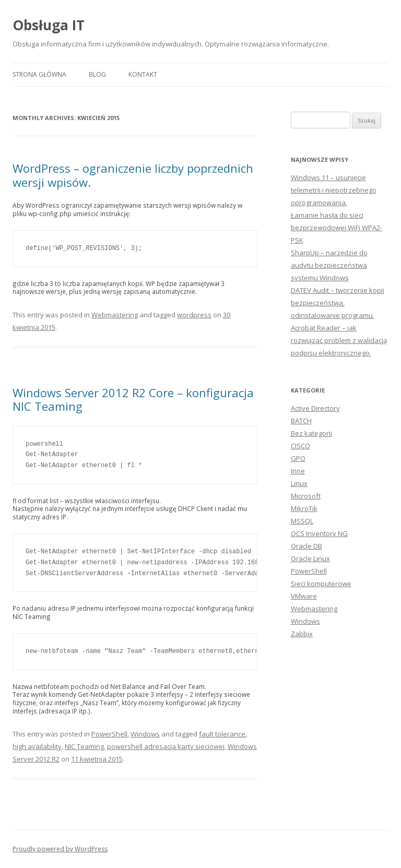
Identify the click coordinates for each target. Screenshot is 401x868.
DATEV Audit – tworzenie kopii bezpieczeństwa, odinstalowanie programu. (338, 303)
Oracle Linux (310, 558)
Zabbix (302, 634)
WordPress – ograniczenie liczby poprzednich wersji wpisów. (133, 175)
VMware (304, 596)
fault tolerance (222, 734)
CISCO (300, 446)
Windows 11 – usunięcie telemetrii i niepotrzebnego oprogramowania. (334, 190)
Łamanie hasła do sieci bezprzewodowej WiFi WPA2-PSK (337, 228)
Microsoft (306, 496)
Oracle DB (306, 546)
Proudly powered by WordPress (60, 849)
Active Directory (315, 408)
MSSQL (302, 521)
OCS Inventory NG (319, 533)
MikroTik (304, 508)
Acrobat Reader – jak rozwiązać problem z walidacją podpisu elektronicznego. (339, 340)
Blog (97, 74)
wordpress (194, 315)
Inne (298, 471)
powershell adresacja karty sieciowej (166, 746)
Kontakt (143, 74)
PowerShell (109, 734)
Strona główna (39, 74)
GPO (298, 458)
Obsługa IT (49, 25)
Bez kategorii (311, 433)
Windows (145, 734)
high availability (37, 746)
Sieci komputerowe (321, 584)
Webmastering (115, 315)
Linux (299, 483)
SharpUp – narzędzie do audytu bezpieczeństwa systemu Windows (329, 265)
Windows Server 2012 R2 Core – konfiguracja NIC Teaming (133, 399)
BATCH (301, 421)
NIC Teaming (84, 746)
